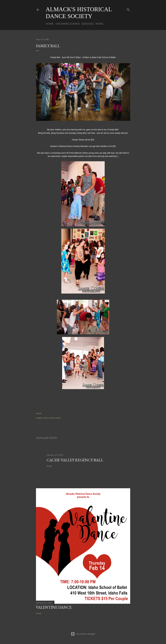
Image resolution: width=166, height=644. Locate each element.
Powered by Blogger (83, 634)
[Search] (128, 9)
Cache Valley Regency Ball (75, 460)
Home (50, 24)
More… (100, 24)
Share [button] (39, 413)
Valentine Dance (54, 607)
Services (88, 24)
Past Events (55, 418)
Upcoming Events (68, 24)
